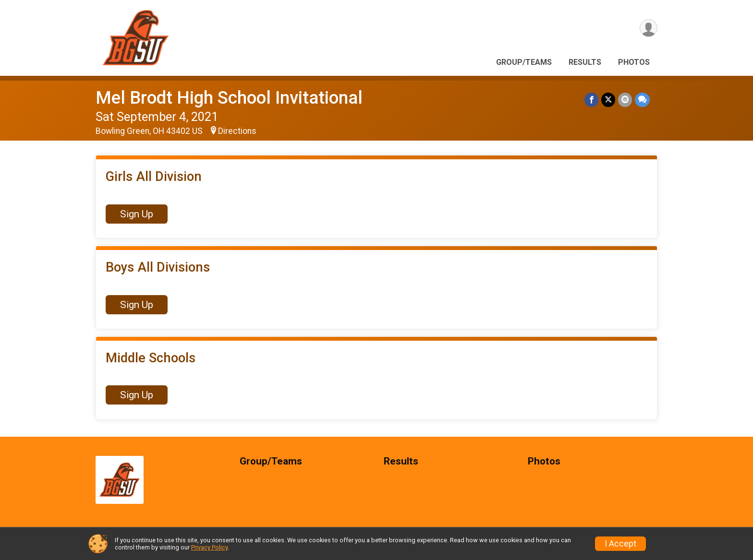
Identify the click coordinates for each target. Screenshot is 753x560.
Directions (237, 131)
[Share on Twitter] (608, 100)
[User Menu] (649, 28)
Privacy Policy (209, 547)
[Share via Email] (625, 100)
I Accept (620, 544)
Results (585, 62)
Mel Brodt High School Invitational (229, 98)
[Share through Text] (642, 100)
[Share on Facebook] (591, 100)
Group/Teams (524, 62)
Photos (634, 62)
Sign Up (137, 214)
